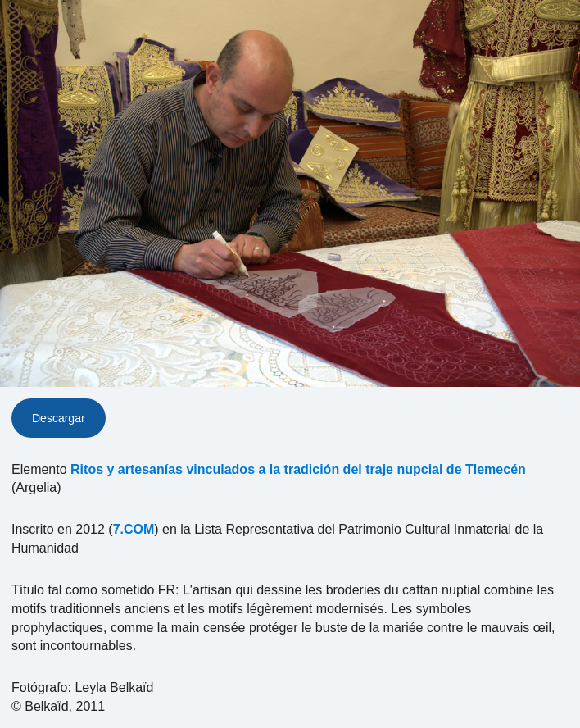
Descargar (59, 418)
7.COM (134, 529)
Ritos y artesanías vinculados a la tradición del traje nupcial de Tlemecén (298, 469)
